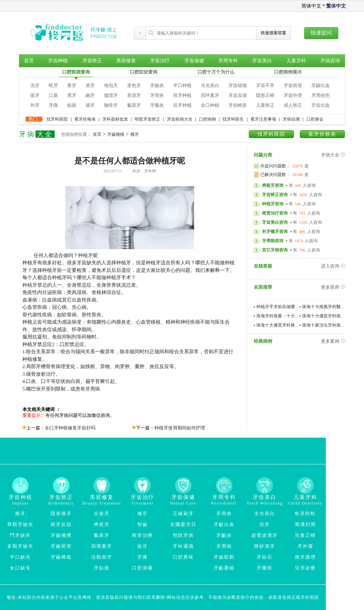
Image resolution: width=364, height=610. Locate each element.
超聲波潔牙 (265, 535)
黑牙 (72, 95)
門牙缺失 (20, 535)
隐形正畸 (265, 95)
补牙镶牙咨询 (275, 232)
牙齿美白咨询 (275, 222)
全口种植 (210, 105)
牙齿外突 (293, 95)
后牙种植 (182, 105)
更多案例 (333, 341)
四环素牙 (210, 95)
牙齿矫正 (92, 61)
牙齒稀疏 (61, 557)
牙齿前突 (293, 86)
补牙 (35, 105)
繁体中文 (336, 6)
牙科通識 (183, 546)
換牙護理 (305, 557)
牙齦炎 (224, 535)
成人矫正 (293, 105)
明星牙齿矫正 (147, 119)
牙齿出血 (321, 105)
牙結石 (265, 557)
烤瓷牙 (102, 524)
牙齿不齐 (265, 86)
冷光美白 (210, 86)
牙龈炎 (157, 86)
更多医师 (333, 287)
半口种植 (182, 86)
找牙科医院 (57, 119)
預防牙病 (183, 535)
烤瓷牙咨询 (273, 185)
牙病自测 (291, 119)
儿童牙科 (296, 61)
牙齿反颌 (238, 95)
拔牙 (35, 95)
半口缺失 (20, 557)
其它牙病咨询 (275, 250)
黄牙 (72, 86)
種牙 (135, 134)
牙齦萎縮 (224, 568)
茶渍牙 (134, 95)
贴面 (72, 105)
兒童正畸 (305, 535)
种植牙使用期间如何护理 (180, 428)
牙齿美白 (262, 61)
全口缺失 (20, 568)
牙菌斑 (265, 568)
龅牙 (90, 95)
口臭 (53, 95)
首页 (29, 61)
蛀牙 (53, 86)
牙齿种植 (58, 61)
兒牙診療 (305, 568)
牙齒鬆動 (224, 557)
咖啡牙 (111, 105)
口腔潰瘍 (143, 568)
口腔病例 (207, 119)
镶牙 (90, 105)
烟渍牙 (111, 95)
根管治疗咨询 (275, 213)
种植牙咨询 (273, 204)
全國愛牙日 (183, 524)
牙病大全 (333, 155)
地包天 (111, 86)
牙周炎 (157, 95)
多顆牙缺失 (20, 546)
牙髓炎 (157, 105)
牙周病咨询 (273, 241)
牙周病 (224, 546)
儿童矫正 (265, 105)
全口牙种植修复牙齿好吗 (70, 428)
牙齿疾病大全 (180, 119)
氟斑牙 (134, 105)
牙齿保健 (194, 61)
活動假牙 (102, 557)
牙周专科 (228, 61)
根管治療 (143, 535)
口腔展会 (315, 119)
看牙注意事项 (263, 119)
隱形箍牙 (61, 514)
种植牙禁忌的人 (40, 285)
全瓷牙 (102, 514)
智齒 (143, 524)
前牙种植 (182, 95)
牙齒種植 (116, 134)
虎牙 (90, 86)
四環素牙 (102, 546)
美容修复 (126, 61)
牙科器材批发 (115, 119)
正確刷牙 (183, 514)
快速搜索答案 (273, 33)
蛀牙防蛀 (305, 514)
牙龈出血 (321, 86)
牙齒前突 (61, 546)
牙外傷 (305, 546)
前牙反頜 (61, 524)
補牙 (143, 514)
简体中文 (311, 6)
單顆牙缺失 (20, 524)
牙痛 (53, 105)
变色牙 (134, 86)
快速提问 (321, 33)
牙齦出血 (224, 524)
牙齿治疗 (160, 61)
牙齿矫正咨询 (275, 195)
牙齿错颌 (238, 86)
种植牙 (85, 255)
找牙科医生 (233, 119)
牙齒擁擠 (61, 535)
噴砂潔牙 (265, 546)
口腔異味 (183, 557)
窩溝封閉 (305, 524)
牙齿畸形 (238, 105)
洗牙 (35, 86)
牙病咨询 (330, 61)
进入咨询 (333, 266)
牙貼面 (102, 568)
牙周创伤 (321, 95)
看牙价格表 (85, 119)
